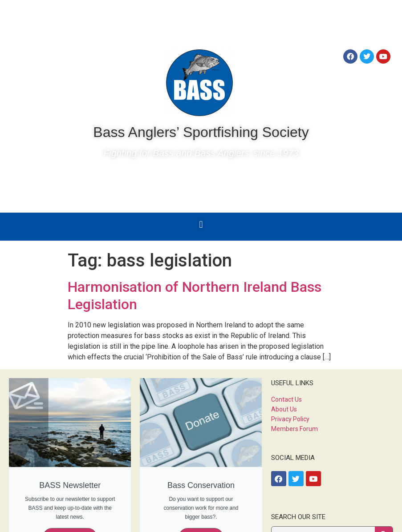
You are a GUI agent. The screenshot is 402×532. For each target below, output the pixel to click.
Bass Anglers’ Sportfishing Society (201, 132)
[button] (201, 224)
